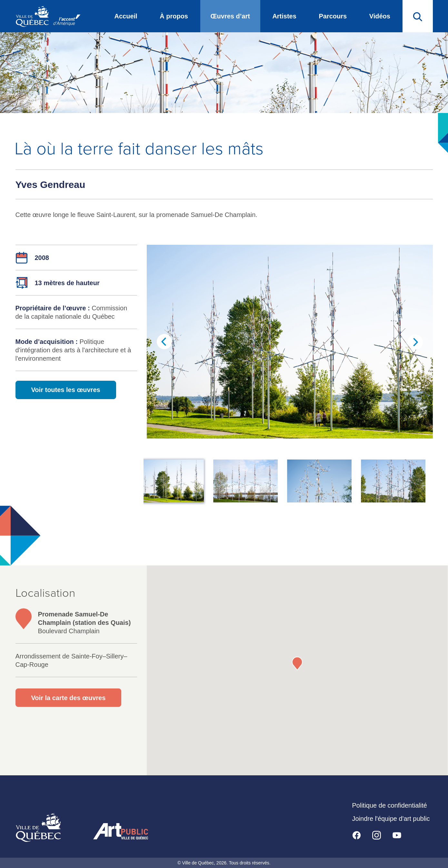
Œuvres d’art (230, 16)
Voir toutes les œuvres (66, 390)
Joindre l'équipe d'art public (391, 819)
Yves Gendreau (50, 185)
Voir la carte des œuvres (69, 698)
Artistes (284, 16)
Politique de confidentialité (390, 805)
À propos (174, 16)
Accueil (126, 16)
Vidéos (380, 16)
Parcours (333, 16)
